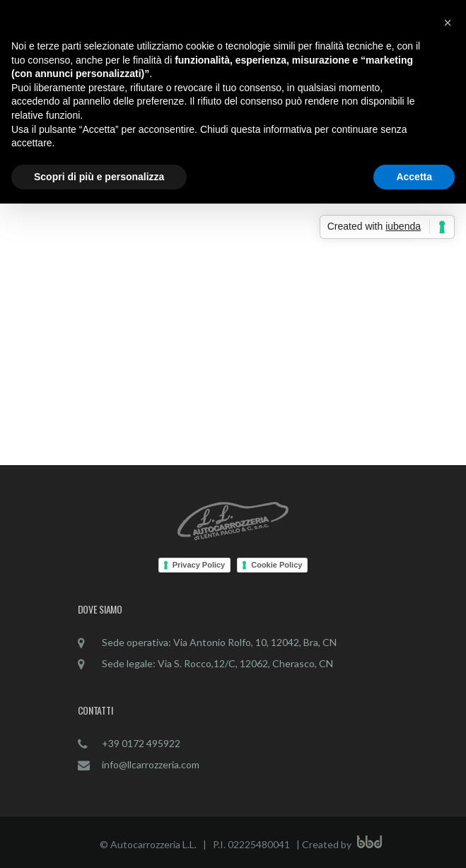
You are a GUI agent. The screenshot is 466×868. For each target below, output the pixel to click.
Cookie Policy (276, 565)
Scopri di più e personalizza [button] (99, 177)
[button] (448, 23)
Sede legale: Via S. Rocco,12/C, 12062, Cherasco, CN (217, 663)
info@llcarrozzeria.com (151, 764)
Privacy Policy (199, 565)
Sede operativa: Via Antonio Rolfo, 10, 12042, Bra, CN (219, 642)
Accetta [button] (414, 177)
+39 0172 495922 (141, 743)
